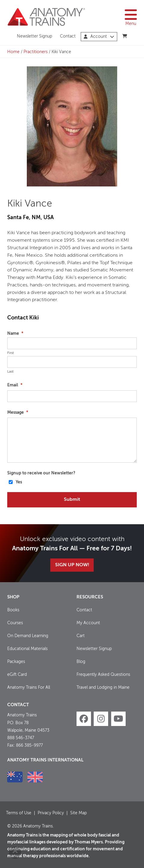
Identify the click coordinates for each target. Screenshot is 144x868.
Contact (68, 36)
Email (15, 385)
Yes (19, 482)
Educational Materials (27, 649)
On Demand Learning (28, 636)
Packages (16, 662)
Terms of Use (19, 813)
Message (18, 413)
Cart (81, 636)
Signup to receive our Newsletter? (41, 473)
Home (13, 52)
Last (10, 372)
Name (15, 334)
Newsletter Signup (34, 36)
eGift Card (17, 675)
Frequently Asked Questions (103, 675)
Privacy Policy (51, 813)
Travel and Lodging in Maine (103, 688)
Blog (81, 662)
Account (99, 37)
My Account (88, 623)
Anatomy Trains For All (29, 688)
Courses (15, 623)
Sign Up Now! (72, 565)
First (11, 353)
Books (13, 610)
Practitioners (36, 52)
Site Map (78, 813)
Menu (131, 17)
